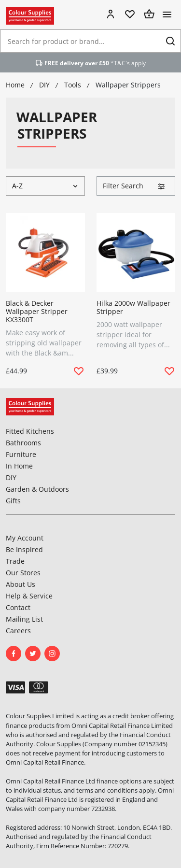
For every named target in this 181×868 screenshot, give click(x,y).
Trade (15, 561)
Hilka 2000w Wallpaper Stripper (133, 307)
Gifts (13, 501)
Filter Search (134, 186)
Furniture (21, 454)
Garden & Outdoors (37, 489)
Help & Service (29, 596)
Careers (18, 631)
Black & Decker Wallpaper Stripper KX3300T (37, 311)
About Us (21, 584)
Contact (18, 607)
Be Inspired (24, 549)
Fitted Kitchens (30, 431)
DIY (11, 477)
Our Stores (23, 573)
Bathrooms (23, 443)
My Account (25, 538)
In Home (19, 466)
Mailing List (24, 619)
